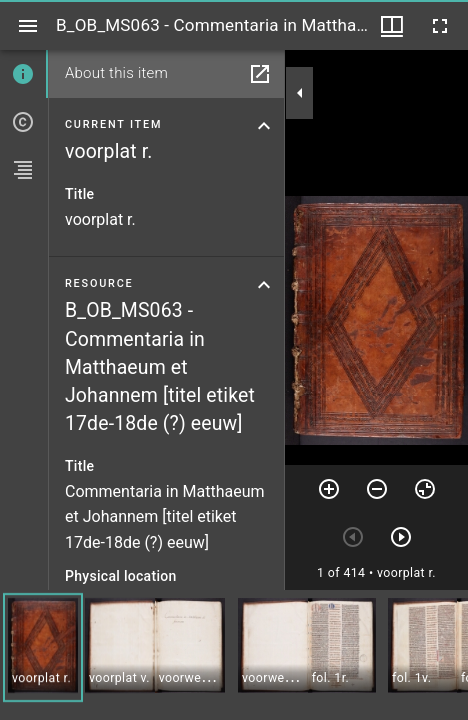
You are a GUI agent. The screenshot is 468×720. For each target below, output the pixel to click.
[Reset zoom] (425, 489)
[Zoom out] (377, 489)
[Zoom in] (329, 489)
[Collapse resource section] (264, 285)
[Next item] (401, 537)
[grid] (234, 655)
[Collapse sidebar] (300, 93)
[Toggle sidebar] (28, 26)
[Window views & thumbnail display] (392, 26)
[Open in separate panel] (260, 74)
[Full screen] (440, 26)
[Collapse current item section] (264, 126)
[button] (43, 647)
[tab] (24, 74)
